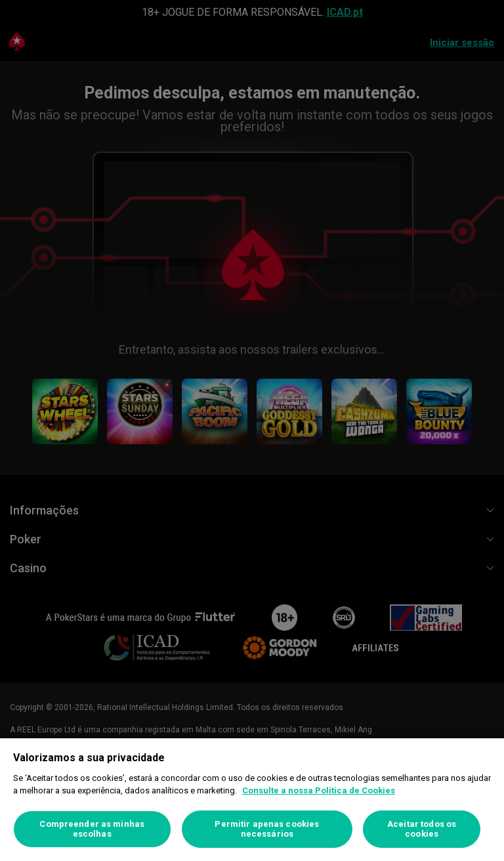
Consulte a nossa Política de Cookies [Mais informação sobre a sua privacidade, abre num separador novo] (319, 790)
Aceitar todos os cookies (422, 829)
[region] (252, 800)
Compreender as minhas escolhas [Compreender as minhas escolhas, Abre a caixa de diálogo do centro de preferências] (92, 829)
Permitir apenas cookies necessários (267, 829)
